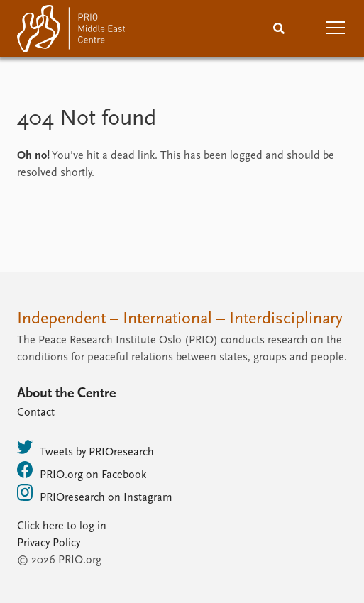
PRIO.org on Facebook (82, 471)
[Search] (279, 28)
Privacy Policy (49, 543)
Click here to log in (62, 526)
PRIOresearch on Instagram (95, 494)
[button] (336, 28)
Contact (36, 413)
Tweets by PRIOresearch (86, 448)
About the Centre (66, 394)
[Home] (71, 32)
